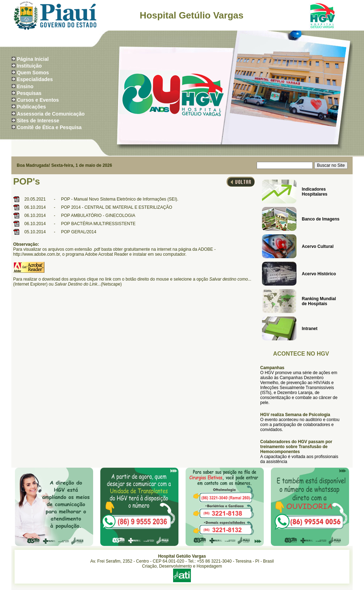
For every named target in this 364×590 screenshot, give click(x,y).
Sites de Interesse (38, 121)
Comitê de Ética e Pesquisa (49, 127)
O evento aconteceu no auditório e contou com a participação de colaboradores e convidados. (300, 425)
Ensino (25, 86)
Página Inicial (33, 59)
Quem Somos (33, 73)
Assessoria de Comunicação (51, 114)
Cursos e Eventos (38, 100)
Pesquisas (29, 93)
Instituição (29, 66)
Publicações (31, 107)
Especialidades (35, 79)
